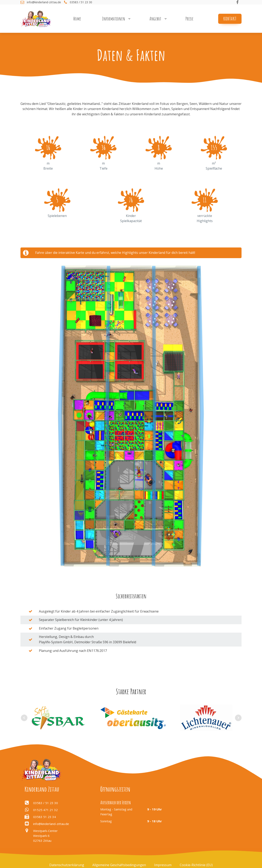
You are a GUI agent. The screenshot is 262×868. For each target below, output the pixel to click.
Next (238, 718)
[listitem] (129, 509)
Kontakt (230, 19)
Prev (24, 718)
